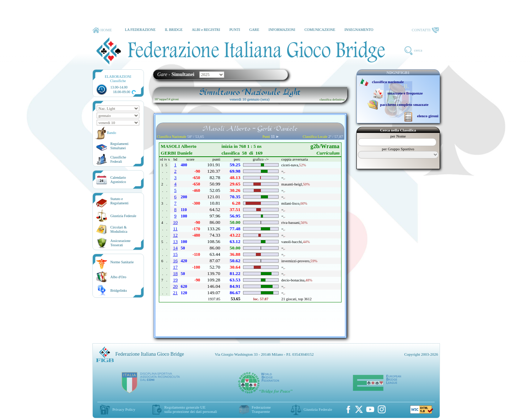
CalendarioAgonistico (118, 180)
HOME (102, 30)
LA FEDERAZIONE (140, 30)
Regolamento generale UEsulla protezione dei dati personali (190, 409)
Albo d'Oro (119, 277)
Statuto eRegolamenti (120, 201)
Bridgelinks (119, 290)
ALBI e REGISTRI (206, 30)
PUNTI (235, 30)
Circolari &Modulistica (119, 229)
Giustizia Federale (123, 216)
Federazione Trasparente (261, 409)
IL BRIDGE (174, 30)
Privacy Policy (124, 409)
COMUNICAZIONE (320, 30)
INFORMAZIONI (282, 30)
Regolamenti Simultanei (120, 146)
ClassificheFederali (118, 159)
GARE (254, 30)
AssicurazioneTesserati (121, 243)
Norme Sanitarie (122, 262)
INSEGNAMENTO (359, 30)
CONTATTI (425, 30)
